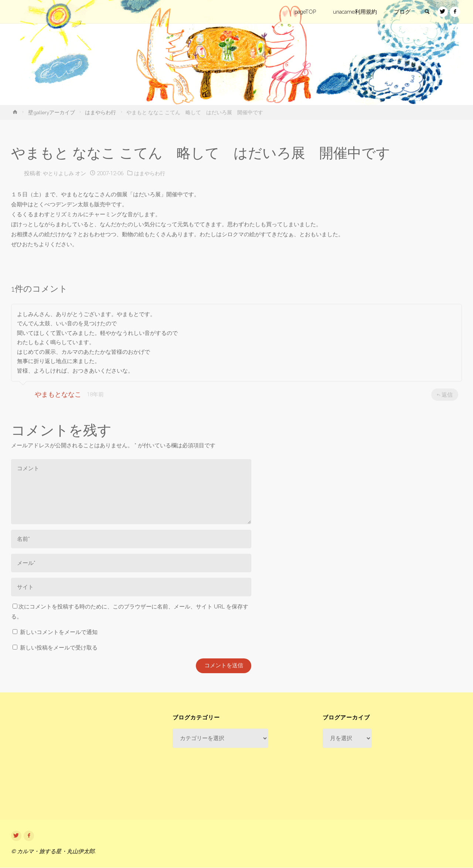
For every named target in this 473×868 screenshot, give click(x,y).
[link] (425, 12)
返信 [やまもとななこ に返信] (445, 395)
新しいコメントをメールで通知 (59, 632)
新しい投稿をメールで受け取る (59, 648)
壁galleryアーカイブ (52, 112)
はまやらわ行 (101, 112)
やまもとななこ (58, 394)
